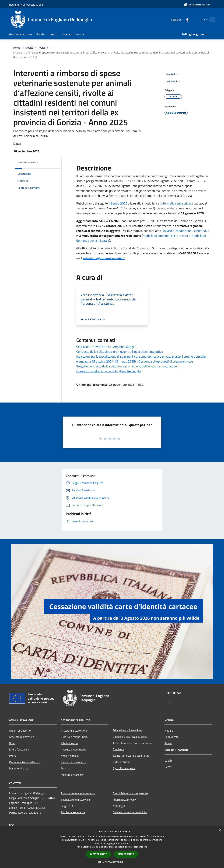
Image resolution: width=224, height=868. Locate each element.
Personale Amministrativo (25, 762)
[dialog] (112, 847)
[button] (112, 862)
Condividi (173, 74)
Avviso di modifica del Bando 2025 (186, 231)
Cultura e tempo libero (74, 737)
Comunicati (171, 737)
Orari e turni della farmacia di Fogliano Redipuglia (109, 371)
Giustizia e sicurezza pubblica (130, 737)
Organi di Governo (20, 730)
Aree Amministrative (22, 737)
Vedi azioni (174, 82)
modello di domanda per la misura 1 (167, 236)
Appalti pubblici (70, 756)
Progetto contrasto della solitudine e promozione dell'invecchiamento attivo (127, 366)
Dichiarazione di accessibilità (130, 812)
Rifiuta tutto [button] (126, 854)
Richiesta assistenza (73, 812)
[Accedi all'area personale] (197, 5)
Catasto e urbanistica (73, 762)
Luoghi (169, 760)
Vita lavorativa (70, 743)
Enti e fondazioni (19, 749)
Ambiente (118, 749)
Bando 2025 (119, 203)
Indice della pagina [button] (28, 162)
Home (17, 48)
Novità (29, 48)
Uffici (12, 743)
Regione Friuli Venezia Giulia (26, 5)
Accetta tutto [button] (99, 854)
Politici (13, 756)
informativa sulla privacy (177, 203)
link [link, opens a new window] (146, 847)
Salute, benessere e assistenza (131, 756)
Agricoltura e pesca (124, 768)
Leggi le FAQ (68, 806)
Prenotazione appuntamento (78, 793)
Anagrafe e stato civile (74, 730)
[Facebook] (180, 19)
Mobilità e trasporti (72, 775)
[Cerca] (211, 19)
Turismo (66, 768)
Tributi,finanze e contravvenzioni (132, 743)
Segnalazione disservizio (75, 800)
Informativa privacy (124, 800)
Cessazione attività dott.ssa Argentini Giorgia (106, 347)
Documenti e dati (19, 768)
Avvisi (41, 48)
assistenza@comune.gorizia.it (104, 258)
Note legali (119, 806)
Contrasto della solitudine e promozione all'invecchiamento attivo (120, 352)
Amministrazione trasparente (130, 793)
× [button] (220, 830)
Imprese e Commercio (74, 749)
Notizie (169, 730)
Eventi (168, 767)
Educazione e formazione (127, 730)
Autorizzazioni (121, 762)
